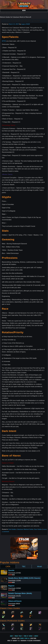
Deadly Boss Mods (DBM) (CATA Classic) (24, 578)
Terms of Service (28, 636)
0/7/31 (4, 41)
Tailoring (31, 629)
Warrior (31, 612)
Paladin (4, 612)
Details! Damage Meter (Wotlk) (20, 593)
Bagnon (11, 586)
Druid (13, 612)
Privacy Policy (18, 636)
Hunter (31, 616)
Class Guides (38, 529)
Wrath (40, 566)
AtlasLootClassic (15, 601)
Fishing (40, 629)
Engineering (31, 625)
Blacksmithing (13, 625)
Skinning (22, 629)
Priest (22, 612)
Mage (13, 616)
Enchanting (22, 625)
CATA (8, 566)
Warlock (40, 612)
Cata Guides (12, 529)
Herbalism (4, 629)
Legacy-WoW (25, 24)
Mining (13, 629)
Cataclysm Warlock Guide (24, 21)
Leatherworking (40, 625)
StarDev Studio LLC (25, 638)
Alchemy (4, 625)
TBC (24, 566)
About (11, 636)
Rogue (4, 616)
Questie (11, 570)
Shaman (22, 616)
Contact (36, 636)
